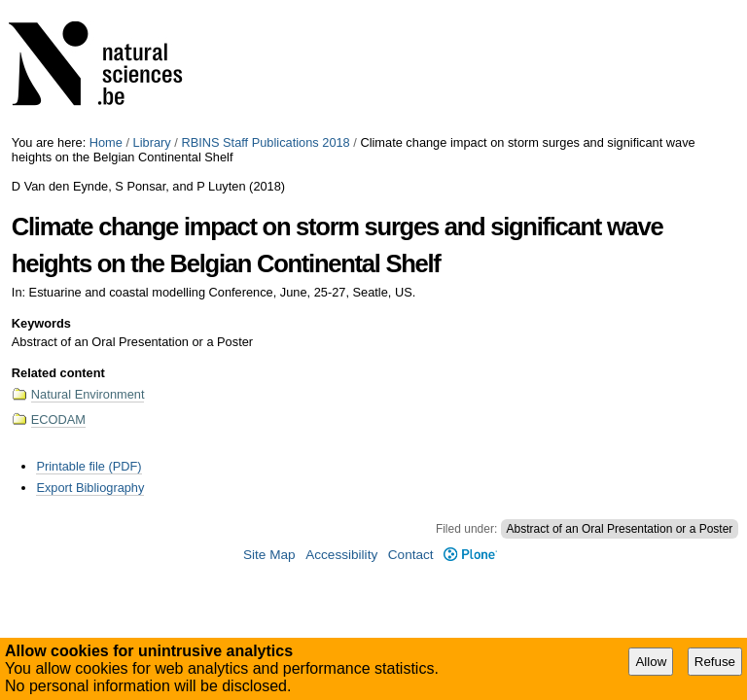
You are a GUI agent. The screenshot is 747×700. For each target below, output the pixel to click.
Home (106, 142)
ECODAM (58, 420)
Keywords (41, 323)
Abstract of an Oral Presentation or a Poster (620, 529)
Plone (470, 555)
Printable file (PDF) (89, 466)
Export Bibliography (90, 488)
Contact (411, 555)
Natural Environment (88, 394)
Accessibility (341, 555)
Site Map (269, 555)
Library (152, 142)
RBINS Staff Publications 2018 (265, 142)
